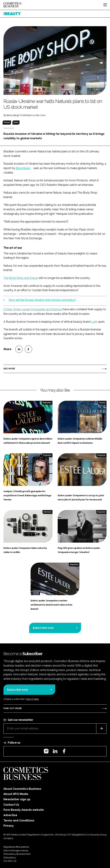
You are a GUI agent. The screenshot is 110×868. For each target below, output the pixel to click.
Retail (16, 122)
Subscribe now (43, 628)
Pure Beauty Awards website (24, 810)
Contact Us (11, 805)
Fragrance (47, 455)
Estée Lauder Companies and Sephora (38, 309)
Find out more (13, 708)
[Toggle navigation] (105, 5)
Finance (7, 122)
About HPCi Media (16, 794)
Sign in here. (33, 699)
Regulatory (47, 403)
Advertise (10, 815)
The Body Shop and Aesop (21, 278)
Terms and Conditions (19, 821)
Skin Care (47, 512)
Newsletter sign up (17, 799)
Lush (94, 322)
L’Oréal (8, 309)
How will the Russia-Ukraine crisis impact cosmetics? (42, 300)
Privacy (9, 826)
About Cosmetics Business (22, 789)
